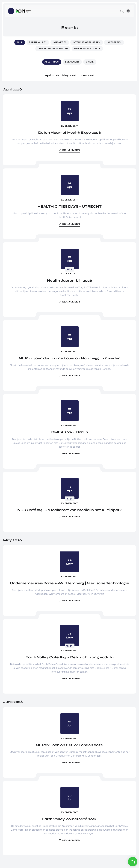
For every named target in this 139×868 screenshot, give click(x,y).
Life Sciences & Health (53, 49)
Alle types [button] (52, 62)
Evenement (72, 62)
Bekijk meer (71, 150)
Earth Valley (38, 42)
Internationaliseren (87, 42)
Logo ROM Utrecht (23, 11)
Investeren (114, 42)
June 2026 (87, 75)
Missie (90, 62)
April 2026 (52, 75)
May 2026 (69, 75)
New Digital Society (87, 49)
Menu (11, 11)
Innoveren (60, 42)
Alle (20, 42)
